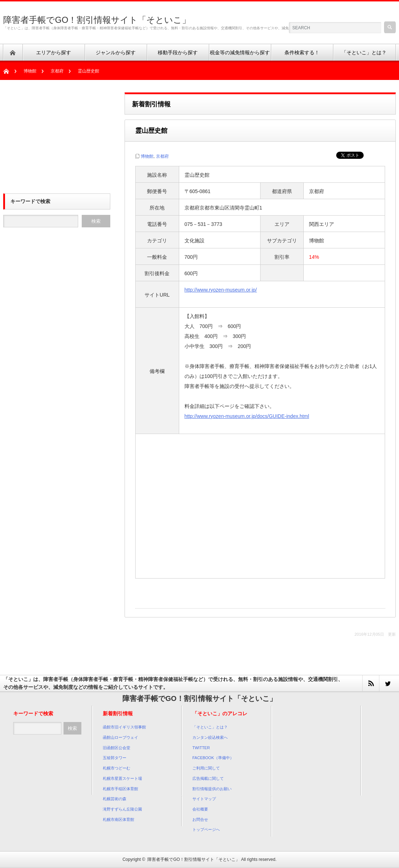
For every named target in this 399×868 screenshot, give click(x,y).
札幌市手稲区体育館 (120, 789)
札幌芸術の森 (115, 799)
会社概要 (200, 809)
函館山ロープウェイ (120, 737)
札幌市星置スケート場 (122, 778)
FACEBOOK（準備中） (213, 758)
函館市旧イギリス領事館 (124, 727)
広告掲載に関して (208, 778)
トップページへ (206, 829)
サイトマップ (204, 799)
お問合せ (200, 819)
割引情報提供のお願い (212, 789)
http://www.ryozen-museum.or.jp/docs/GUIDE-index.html (247, 416)
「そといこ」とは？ (210, 727)
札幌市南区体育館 (118, 819)
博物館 (30, 71)
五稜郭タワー (115, 758)
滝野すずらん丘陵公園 (122, 809)
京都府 (57, 71)
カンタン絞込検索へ (210, 737)
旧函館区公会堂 (117, 748)
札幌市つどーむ (117, 768)
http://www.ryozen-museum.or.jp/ (221, 290)
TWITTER (201, 748)
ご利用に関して (206, 768)
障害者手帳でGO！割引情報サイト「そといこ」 (97, 20)
